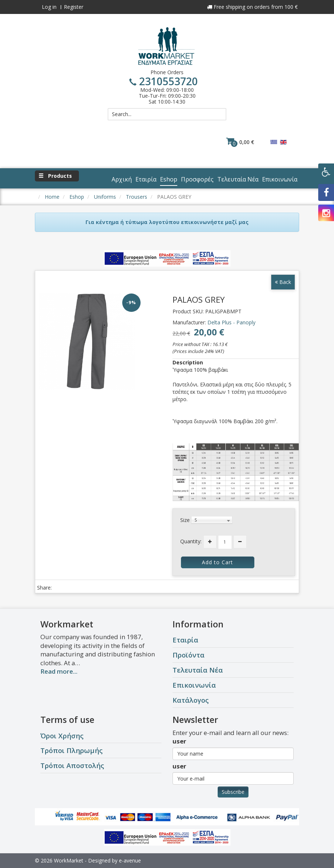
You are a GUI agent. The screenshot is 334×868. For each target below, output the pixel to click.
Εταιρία (185, 640)
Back (283, 282)
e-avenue (130, 860)
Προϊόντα (188, 655)
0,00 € (240, 142)
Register (74, 7)
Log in (49, 7)
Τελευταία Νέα (198, 670)
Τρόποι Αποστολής (72, 765)
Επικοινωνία (194, 685)
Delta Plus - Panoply (231, 322)
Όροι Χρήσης (62, 736)
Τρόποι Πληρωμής (72, 750)
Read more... (59, 671)
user (179, 741)
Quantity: (191, 541)
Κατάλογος (191, 700)
